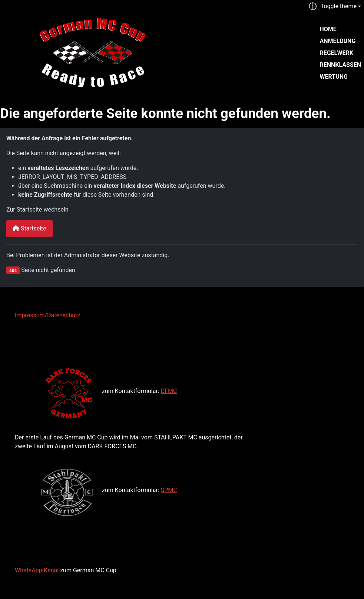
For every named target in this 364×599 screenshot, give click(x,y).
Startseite (29, 228)
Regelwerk (336, 53)
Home (328, 29)
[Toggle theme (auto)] (335, 6)
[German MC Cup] (77, 52)
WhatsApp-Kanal (37, 570)
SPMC (169, 490)
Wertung (333, 77)
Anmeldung (337, 41)
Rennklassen (340, 65)
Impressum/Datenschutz (47, 315)
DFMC (169, 391)
